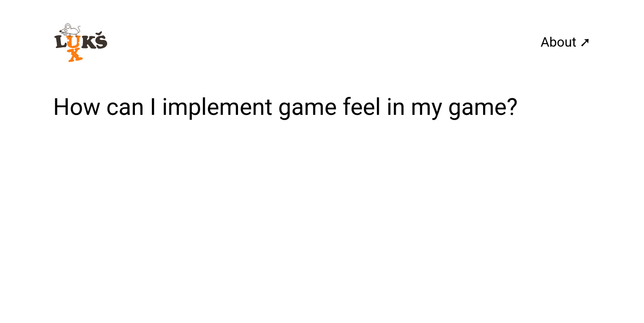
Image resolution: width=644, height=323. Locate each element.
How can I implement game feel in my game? (286, 107)
